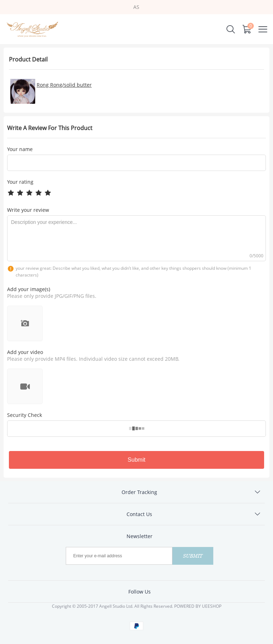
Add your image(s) (29, 289)
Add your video (25, 352)
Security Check (25, 415)
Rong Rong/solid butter (64, 85)
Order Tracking (139, 492)
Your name (20, 149)
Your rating (20, 182)
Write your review (28, 210)
